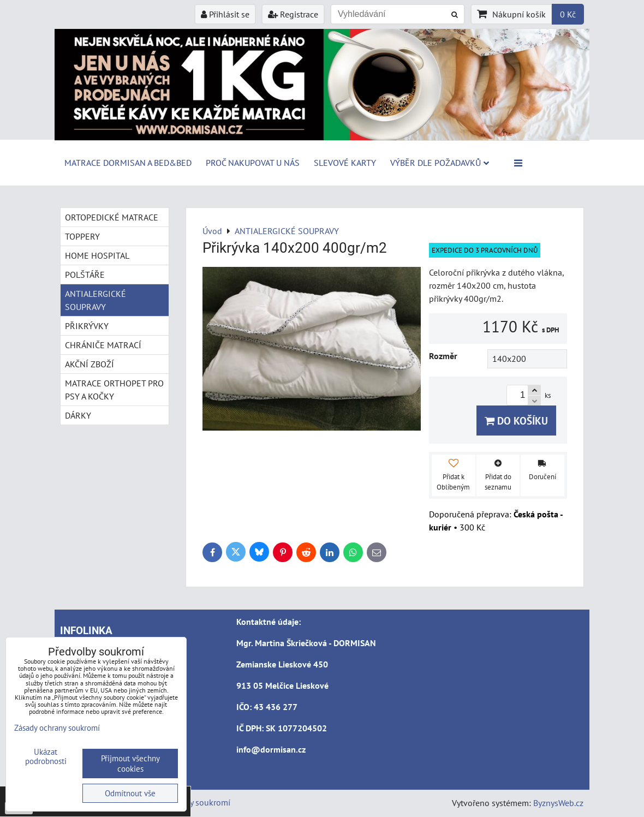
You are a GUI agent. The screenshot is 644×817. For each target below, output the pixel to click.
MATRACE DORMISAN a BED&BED (128, 163)
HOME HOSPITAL (97, 255)
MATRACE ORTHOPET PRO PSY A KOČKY (114, 390)
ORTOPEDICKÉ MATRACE (112, 217)
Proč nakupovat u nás (253, 163)
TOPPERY (82, 236)
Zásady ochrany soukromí (57, 728)
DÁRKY (78, 415)
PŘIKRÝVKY (87, 326)
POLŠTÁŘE (85, 275)
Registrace (293, 14)
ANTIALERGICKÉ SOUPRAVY (96, 300)
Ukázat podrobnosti (46, 757)
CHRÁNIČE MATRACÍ (103, 345)
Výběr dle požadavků (440, 163)
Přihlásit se (225, 14)
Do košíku (516, 421)
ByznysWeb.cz (558, 803)
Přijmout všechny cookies (130, 764)
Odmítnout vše (130, 793)
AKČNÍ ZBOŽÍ (90, 364)
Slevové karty (345, 163)
